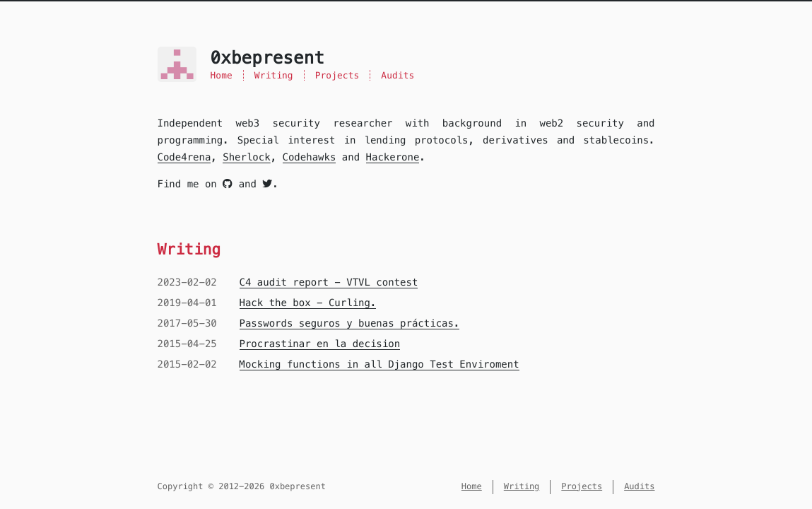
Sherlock (246, 157)
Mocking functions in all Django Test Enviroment (379, 364)
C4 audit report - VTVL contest (329, 282)
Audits (398, 75)
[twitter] (267, 184)
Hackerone (393, 157)
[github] (228, 184)
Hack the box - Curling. (308, 303)
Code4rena (184, 157)
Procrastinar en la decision (320, 344)
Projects (337, 75)
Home (222, 75)
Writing (274, 75)
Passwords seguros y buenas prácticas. (350, 323)
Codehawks (310, 157)
